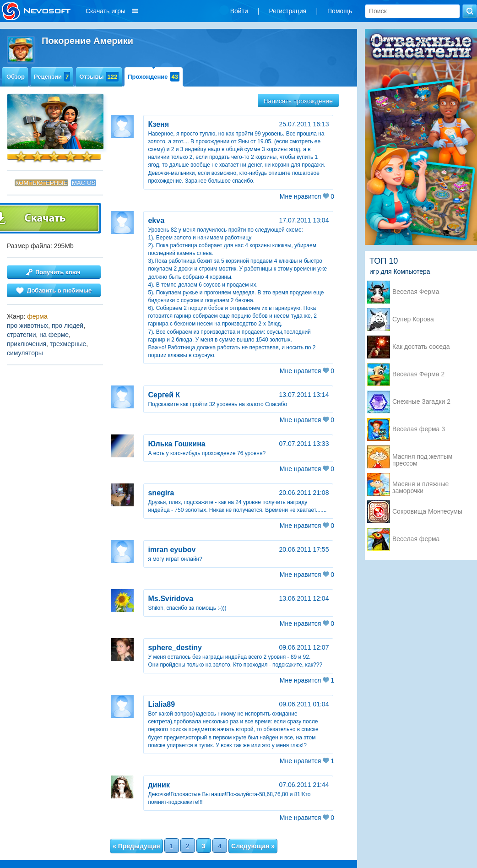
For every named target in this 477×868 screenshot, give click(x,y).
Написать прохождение (298, 101)
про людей (68, 325)
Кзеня (158, 124)
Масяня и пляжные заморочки (420, 485)
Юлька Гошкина (176, 444)
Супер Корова (413, 319)
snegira (161, 493)
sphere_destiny (175, 648)
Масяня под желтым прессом (422, 457)
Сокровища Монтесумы (427, 512)
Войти (239, 11)
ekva (156, 220)
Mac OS (84, 183)
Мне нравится (307, 196)
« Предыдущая (136, 846)
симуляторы (25, 353)
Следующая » (253, 846)
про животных (27, 325)
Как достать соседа (421, 347)
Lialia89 (161, 704)
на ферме (54, 335)
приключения (27, 344)
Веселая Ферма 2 (418, 374)
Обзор (16, 77)
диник (159, 785)
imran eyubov (172, 550)
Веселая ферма (416, 539)
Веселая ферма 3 (419, 429)
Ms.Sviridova (171, 599)
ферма (37, 316)
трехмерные (68, 344)
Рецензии (52, 77)
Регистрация (288, 11)
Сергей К (164, 395)
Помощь (340, 11)
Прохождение (154, 77)
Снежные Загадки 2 (421, 402)
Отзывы (99, 77)
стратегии (21, 335)
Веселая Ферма (416, 292)
